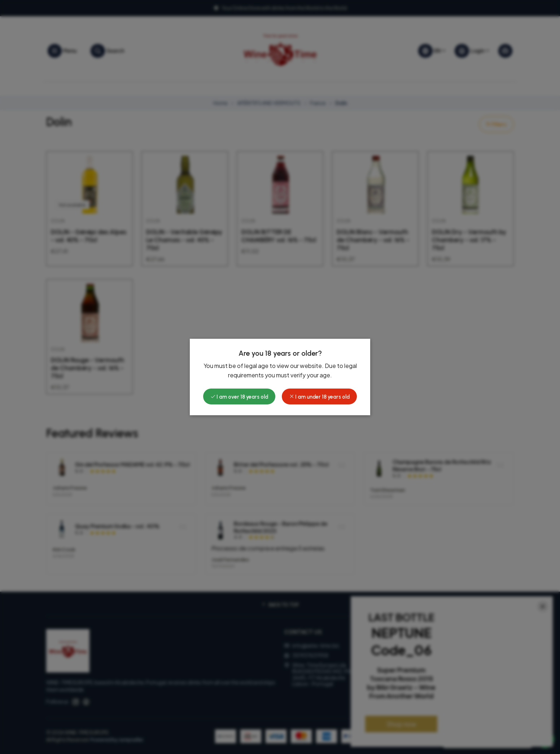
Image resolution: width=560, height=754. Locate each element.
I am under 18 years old (319, 397)
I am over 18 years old (239, 397)
